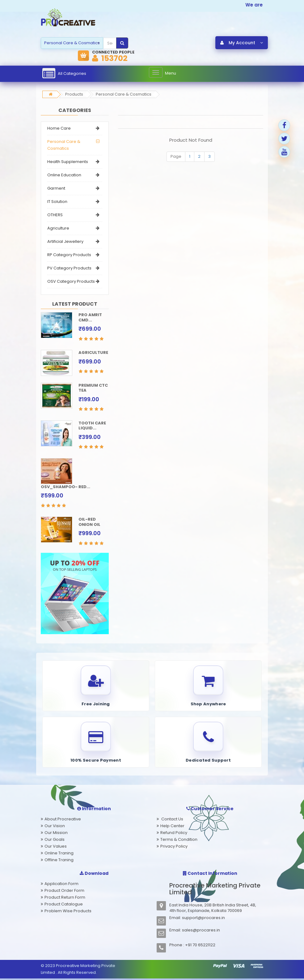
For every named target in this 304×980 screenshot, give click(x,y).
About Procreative (63, 821)
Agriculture (58, 229)
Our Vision (55, 827)
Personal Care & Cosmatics (124, 95)
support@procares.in (203, 919)
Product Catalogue (64, 906)
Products (74, 95)
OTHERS (55, 215)
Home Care (59, 129)
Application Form (61, 885)
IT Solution (57, 202)
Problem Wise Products (68, 912)
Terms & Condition (179, 841)
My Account (242, 43)
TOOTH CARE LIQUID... (92, 426)
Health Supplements (68, 162)
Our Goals (55, 841)
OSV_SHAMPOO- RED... (65, 487)
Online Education (64, 176)
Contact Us (172, 821)
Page (176, 157)
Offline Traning (59, 861)
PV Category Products (69, 269)
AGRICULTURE (93, 353)
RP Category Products (69, 255)
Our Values (56, 848)
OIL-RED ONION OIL (89, 522)
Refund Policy (174, 834)
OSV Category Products (71, 282)
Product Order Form (64, 892)
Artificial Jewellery (65, 242)
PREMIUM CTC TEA (93, 388)
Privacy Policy (174, 848)
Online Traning (59, 855)
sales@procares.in (201, 932)
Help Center (172, 827)
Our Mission (56, 834)
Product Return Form (65, 899)
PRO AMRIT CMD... (90, 318)
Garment (56, 189)
